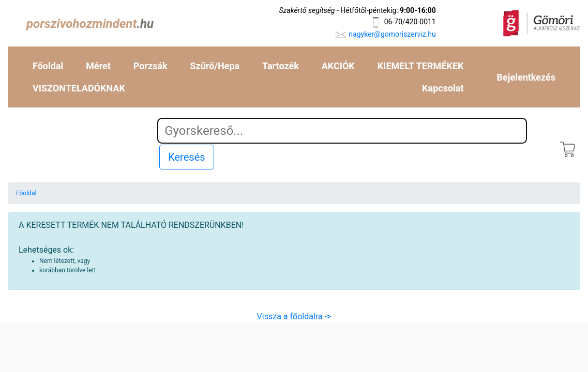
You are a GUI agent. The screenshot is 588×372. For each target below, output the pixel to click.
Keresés (186, 157)
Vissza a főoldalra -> (294, 316)
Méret (98, 66)
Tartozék (281, 66)
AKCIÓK (338, 66)
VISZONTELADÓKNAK (79, 88)
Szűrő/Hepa (215, 66)
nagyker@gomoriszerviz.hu (392, 34)
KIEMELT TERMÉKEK (421, 66)
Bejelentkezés (526, 77)
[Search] (342, 131)
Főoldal (48, 66)
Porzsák (150, 66)
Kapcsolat (443, 88)
